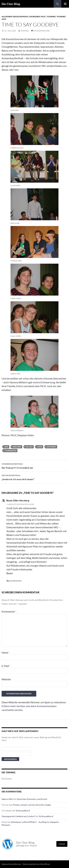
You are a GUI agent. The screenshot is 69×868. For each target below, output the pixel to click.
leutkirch (51, 447)
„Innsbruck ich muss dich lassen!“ (34, 477)
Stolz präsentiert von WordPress (36, 864)
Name (6, 652)
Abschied (17, 447)
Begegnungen (21, 17)
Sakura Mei (7, 799)
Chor (40, 447)
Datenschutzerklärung (11, 864)
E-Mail (6, 666)
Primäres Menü (65, 4)
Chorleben (34, 17)
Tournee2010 (10, 451)
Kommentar (9, 611)
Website (6, 679)
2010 (6, 447)
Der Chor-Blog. (11, 4)
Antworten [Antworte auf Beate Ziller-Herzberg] (15, 581)
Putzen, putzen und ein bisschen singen (32, 805)
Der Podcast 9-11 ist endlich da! (34, 466)
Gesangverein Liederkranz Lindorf (18, 816)
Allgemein (7, 17)
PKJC (43, 17)
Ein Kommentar (42, 31)
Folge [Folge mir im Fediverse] (62, 844)
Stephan (25, 31)
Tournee (51, 17)
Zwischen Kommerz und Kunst (32, 799)
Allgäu (29, 447)
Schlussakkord (23, 811)
